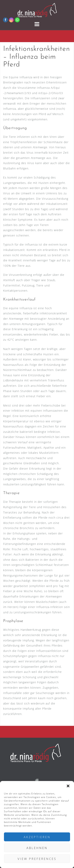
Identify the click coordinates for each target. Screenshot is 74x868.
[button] (68, 786)
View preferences (37, 859)
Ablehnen (37, 848)
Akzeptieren (37, 837)
